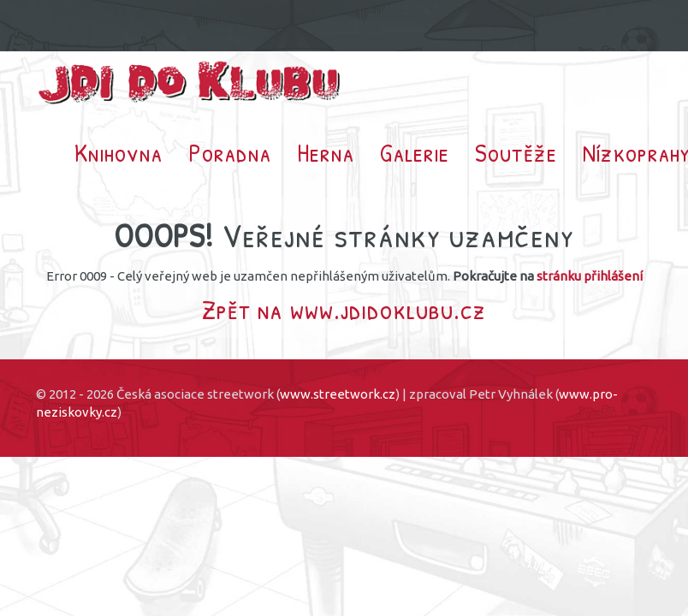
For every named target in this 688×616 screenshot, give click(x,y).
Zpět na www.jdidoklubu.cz (344, 309)
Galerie (415, 152)
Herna (326, 152)
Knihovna (119, 152)
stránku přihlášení (590, 276)
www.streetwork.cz (338, 394)
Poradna (230, 152)
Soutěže (516, 152)
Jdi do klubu (190, 83)
